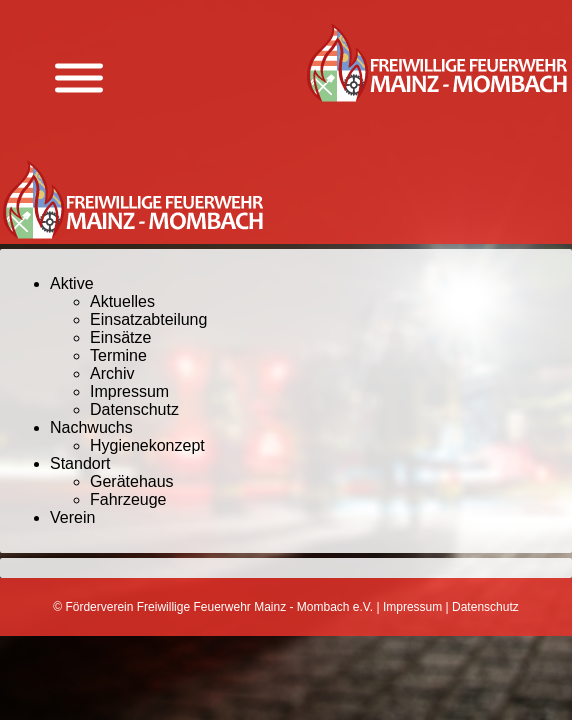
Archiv (112, 373)
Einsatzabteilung (148, 319)
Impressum (129, 391)
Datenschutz (134, 409)
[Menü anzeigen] (79, 78)
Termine (118, 355)
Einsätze (120, 337)
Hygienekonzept (147, 445)
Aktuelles (122, 301)
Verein (72, 517)
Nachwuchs (91, 427)
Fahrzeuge (128, 499)
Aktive (72, 283)
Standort (80, 463)
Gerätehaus (132, 481)
